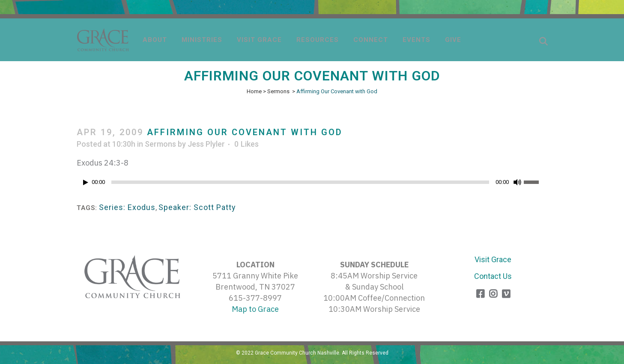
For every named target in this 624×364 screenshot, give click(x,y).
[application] (312, 184)
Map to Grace (255, 309)
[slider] (300, 182)
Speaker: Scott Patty (197, 207)
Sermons (278, 91)
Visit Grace (493, 259)
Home (254, 91)
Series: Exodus (127, 207)
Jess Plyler (206, 144)
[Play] (86, 182)
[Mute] (517, 182)
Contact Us (493, 276)
